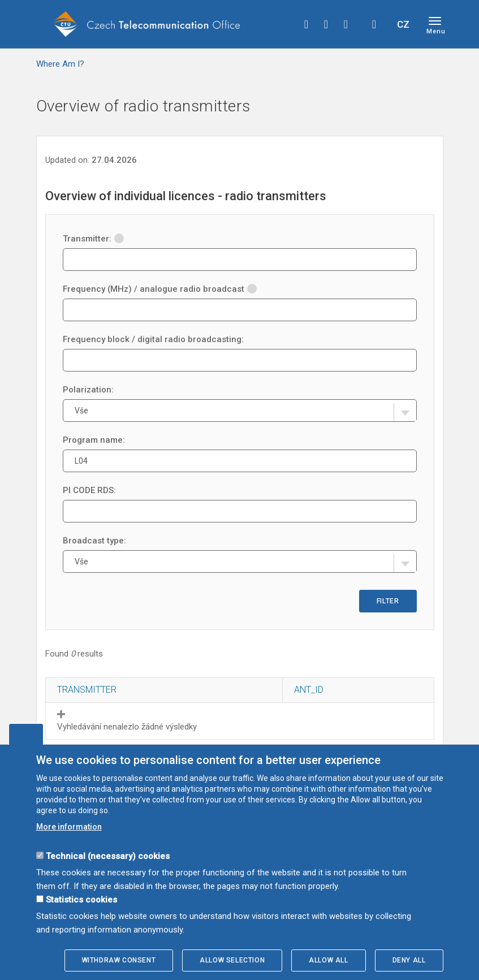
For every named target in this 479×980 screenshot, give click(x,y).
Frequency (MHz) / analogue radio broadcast (160, 289)
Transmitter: (93, 239)
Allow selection (232, 960)
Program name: (94, 440)
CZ (403, 24)
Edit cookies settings (26, 734)
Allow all (328, 960)
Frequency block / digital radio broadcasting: (153, 339)
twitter (326, 24)
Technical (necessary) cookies (108, 856)
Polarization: (88, 390)
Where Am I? (60, 64)
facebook (307, 24)
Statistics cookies (81, 900)
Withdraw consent (119, 960)
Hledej (374, 24)
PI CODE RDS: (89, 490)
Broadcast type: (94, 541)
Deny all (409, 960)
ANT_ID (309, 690)
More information (69, 827)
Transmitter (87, 690)
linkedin (346, 24)
